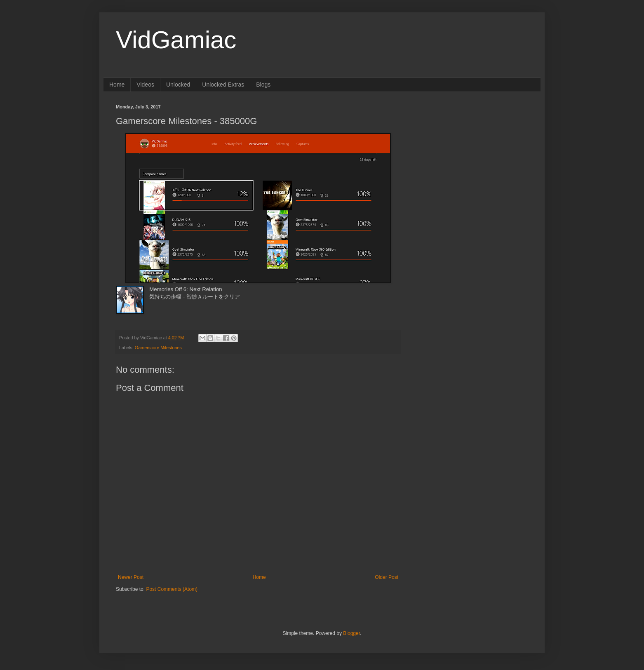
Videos (145, 85)
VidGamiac (176, 40)
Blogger (351, 633)
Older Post (387, 577)
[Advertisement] (477, 156)
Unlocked (178, 85)
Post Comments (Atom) (172, 589)
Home (117, 85)
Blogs (263, 85)
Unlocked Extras (223, 85)
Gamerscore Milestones (158, 348)
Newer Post (131, 577)
